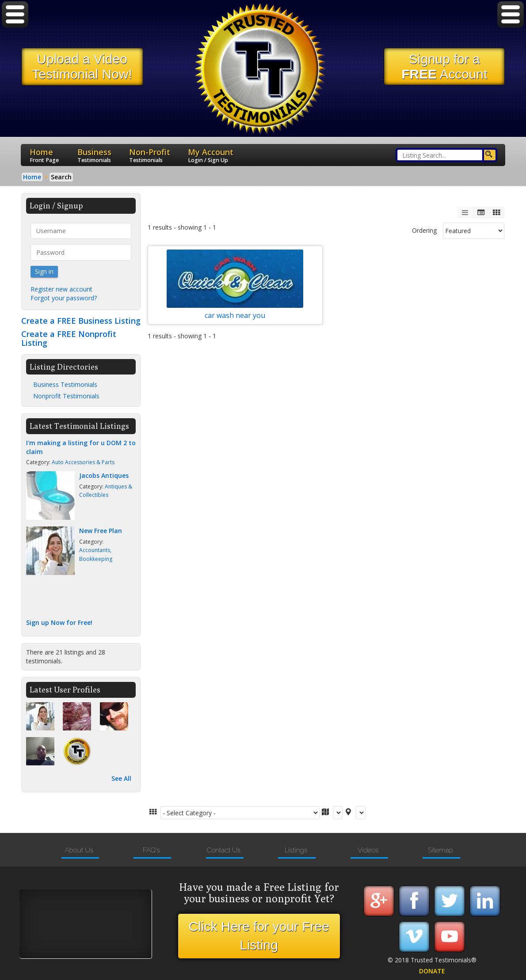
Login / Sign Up (208, 160)
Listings (296, 850)
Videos (368, 850)
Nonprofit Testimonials (66, 396)
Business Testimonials (65, 384)
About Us (79, 850)
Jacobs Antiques (104, 475)
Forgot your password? (64, 298)
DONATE (432, 971)
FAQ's (151, 850)
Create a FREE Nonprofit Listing (69, 338)
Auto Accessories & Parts (83, 462)
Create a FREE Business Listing (81, 321)
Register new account (61, 289)
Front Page (44, 160)
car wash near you (235, 313)
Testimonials (94, 160)
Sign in (44, 271)
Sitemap (440, 850)
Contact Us (223, 850)
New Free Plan (101, 531)
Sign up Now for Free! (59, 622)
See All (121, 778)
